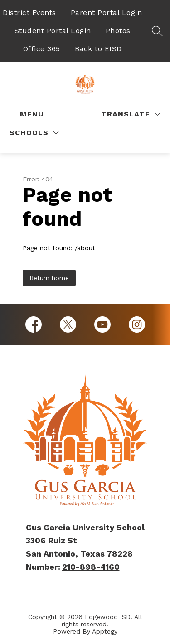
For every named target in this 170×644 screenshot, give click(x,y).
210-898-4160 (91, 567)
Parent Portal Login (107, 12)
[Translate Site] (131, 114)
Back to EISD (98, 49)
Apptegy (105, 631)
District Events (29, 12)
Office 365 (42, 49)
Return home (49, 278)
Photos (118, 31)
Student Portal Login (53, 31)
